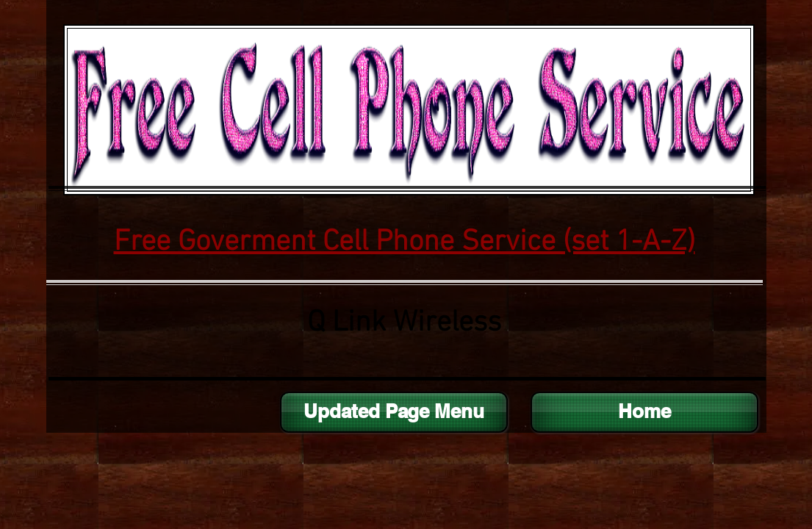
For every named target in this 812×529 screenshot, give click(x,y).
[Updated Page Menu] (394, 412)
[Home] (644, 412)
